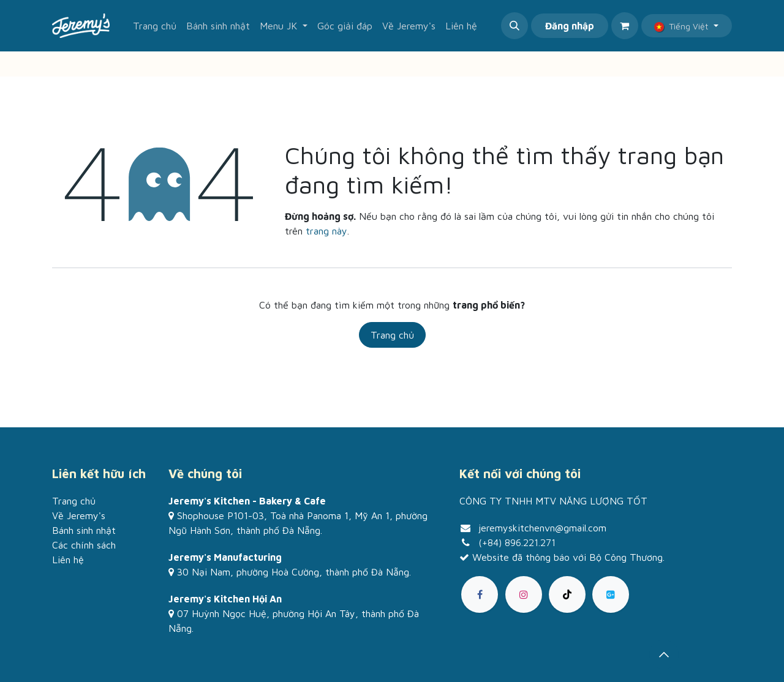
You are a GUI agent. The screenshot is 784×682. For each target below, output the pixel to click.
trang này (326, 231)
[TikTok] (567, 594)
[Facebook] (480, 594)
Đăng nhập (570, 26)
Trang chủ (392, 335)
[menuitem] (155, 26)
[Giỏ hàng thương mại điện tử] (625, 26)
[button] (514, 26)
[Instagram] (524, 594)
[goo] (611, 594)
